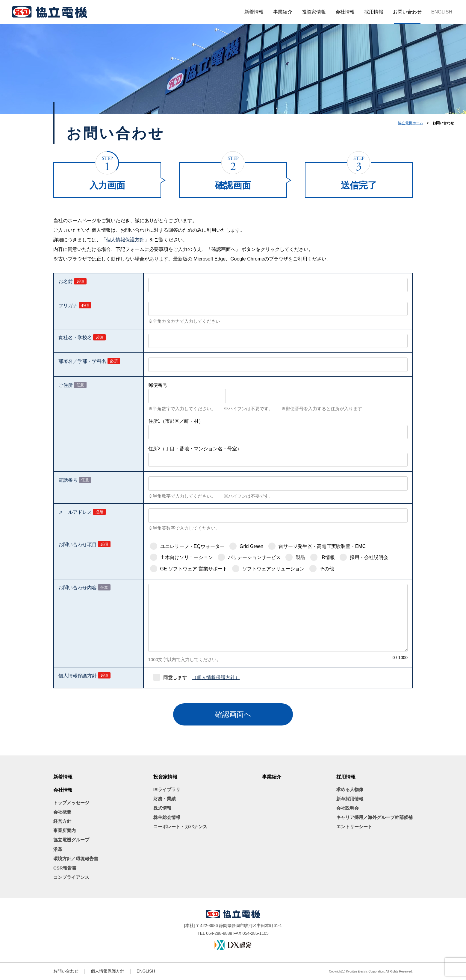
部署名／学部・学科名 (82, 361)
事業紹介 (283, 12)
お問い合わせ (407, 12)
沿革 (58, 849)
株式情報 (162, 808)
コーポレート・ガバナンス (180, 827)
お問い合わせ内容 (78, 588)
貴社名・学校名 (75, 338)
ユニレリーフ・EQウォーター (192, 546)
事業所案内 (65, 830)
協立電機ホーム (411, 123)
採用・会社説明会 (369, 557)
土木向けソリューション (187, 557)
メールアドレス (75, 512)
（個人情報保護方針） (216, 677)
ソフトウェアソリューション (273, 569)
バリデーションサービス (254, 557)
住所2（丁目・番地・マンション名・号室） (195, 449)
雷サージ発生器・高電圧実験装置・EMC (322, 546)
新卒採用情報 (350, 799)
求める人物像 (350, 789)
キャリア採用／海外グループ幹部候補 (375, 817)
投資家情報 (314, 12)
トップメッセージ (71, 803)
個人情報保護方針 (125, 240)
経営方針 (62, 821)
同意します (175, 677)
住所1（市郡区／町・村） (176, 421)
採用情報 (374, 12)
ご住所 (66, 385)
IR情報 (328, 557)
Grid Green (251, 546)
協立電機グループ (71, 840)
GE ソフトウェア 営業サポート (194, 569)
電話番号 (68, 480)
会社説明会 (348, 808)
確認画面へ (233, 714)
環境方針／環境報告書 (76, 859)
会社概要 (62, 812)
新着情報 (254, 12)
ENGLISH (442, 12)
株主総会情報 (167, 817)
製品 (300, 557)
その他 (327, 569)
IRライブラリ (167, 789)
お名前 (66, 282)
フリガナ (68, 306)
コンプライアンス (71, 877)
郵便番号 (158, 385)
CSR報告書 (65, 868)
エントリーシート (354, 827)
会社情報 (345, 12)
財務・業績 (165, 799)
